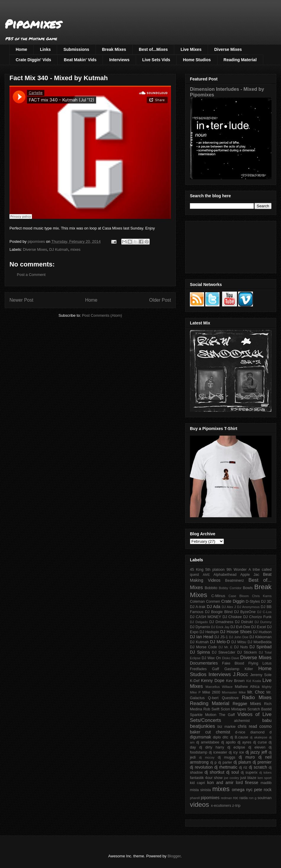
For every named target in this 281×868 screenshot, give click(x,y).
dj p (214, 762)
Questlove (230, 698)
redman (226, 798)
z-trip (236, 806)
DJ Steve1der (223, 652)
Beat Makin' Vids (80, 60)
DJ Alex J (229, 607)
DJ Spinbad (261, 647)
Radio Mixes (257, 698)
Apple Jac (250, 575)
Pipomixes (33, 24)
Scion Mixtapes (233, 709)
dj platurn (242, 762)
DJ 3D (266, 602)
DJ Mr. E (226, 647)
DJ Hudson (262, 632)
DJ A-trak (198, 607)
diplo (217, 737)
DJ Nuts (241, 647)
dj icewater (218, 752)
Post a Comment (31, 275)
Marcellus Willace (219, 687)
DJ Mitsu (239, 642)
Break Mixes (114, 49)
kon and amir (220, 783)
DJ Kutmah (59, 249)
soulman (264, 798)
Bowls (248, 588)
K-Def (195, 681)
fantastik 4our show (206, 778)
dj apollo (228, 742)
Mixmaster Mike (234, 692)
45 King (197, 570)
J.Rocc (240, 674)
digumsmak (201, 737)
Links (45, 49)
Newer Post (21, 300)
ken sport (265, 778)
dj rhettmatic (226, 767)
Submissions (76, 49)
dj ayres (244, 742)
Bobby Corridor (230, 588)
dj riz (243, 767)
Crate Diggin (233, 601)
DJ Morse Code (204, 647)
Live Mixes (191, 49)
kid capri (197, 783)
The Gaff (227, 715)
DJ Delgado (199, 622)
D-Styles (253, 602)
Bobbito (211, 588)
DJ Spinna (200, 652)
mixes (75, 249)
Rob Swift (211, 709)
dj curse (260, 742)
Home (21, 49)
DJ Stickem (247, 652)
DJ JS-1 (221, 637)
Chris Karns (262, 596)
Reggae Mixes (247, 704)
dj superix (249, 772)
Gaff (216, 669)
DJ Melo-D (220, 642)
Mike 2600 (211, 692)
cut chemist (218, 732)
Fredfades (198, 669)
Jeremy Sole (261, 675)
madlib (266, 783)
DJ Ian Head (202, 637)
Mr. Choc (256, 692)
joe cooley (231, 778)
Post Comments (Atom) (102, 315)
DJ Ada (214, 607)
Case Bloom (239, 596)
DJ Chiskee (232, 617)
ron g (253, 798)
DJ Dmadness (221, 622)
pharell (195, 798)
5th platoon (215, 570)
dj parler (225, 762)
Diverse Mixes (228, 49)
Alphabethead (225, 575)
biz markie (226, 727)
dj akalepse (259, 737)
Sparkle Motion (203, 715)
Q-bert (213, 698)
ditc (225, 737)
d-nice (240, 732)
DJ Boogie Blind (219, 612)
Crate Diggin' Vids (33, 60)
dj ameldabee (208, 742)
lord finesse (247, 783)
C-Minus (218, 596)
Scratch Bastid (259, 709)
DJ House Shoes (236, 632)
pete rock (263, 790)
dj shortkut (214, 772)
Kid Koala (253, 681)
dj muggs (226, 757)
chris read (247, 726)
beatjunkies (202, 726)
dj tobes (265, 772)
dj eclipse (236, 747)
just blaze (248, 778)
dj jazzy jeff (256, 752)
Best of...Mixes (153, 49)
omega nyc (242, 790)
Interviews (119, 60)
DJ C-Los (265, 612)
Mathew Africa (247, 687)
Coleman (197, 602)
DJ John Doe (239, 637)
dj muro (247, 757)
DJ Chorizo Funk (257, 617)
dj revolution (201, 767)
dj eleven (257, 747)
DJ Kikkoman (260, 637)
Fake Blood (233, 663)
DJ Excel (259, 627)
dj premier (262, 762)
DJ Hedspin (209, 632)
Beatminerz (235, 581)
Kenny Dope (213, 681)
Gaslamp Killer (239, 669)
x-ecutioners (221, 806)
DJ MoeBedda (260, 642)
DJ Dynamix (200, 627)
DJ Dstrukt (244, 622)
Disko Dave (231, 658)
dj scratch (258, 767)
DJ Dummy (263, 622)
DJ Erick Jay (220, 627)
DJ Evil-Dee (240, 627)
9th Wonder (237, 570)
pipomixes (210, 798)
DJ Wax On (211, 658)
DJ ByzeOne (245, 612)
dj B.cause (239, 737)
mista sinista (200, 790)
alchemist (242, 721)
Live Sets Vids (156, 60)
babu (267, 720)
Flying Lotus (260, 663)
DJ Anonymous (248, 607)
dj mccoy (207, 757)
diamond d (261, 732)
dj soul (233, 772)
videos (200, 805)
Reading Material (240, 60)
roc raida (240, 798)
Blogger (174, 856)
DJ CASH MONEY (206, 617)
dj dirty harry (211, 747)
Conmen (213, 602)
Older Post (160, 300)
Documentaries (204, 663)
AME (206, 575)
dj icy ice (236, 752)
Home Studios (197, 60)
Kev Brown (235, 681)
